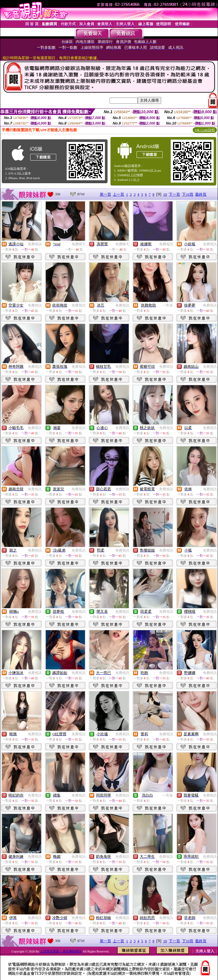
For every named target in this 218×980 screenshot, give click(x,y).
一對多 (168, 305)
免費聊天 (79, 244)
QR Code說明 (205, 130)
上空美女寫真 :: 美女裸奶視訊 (61, 951)
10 (165, 194)
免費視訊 (35, 244)
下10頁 (188, 194)
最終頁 (201, 194)
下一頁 (174, 194)
